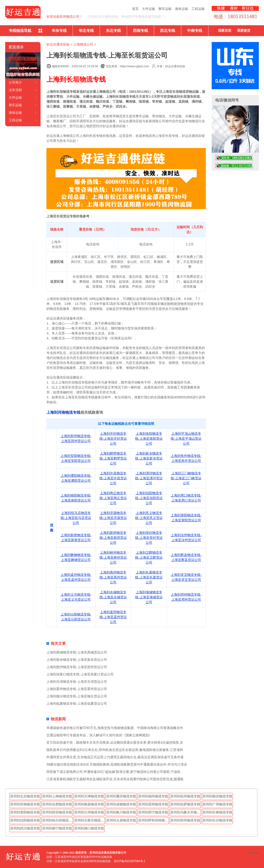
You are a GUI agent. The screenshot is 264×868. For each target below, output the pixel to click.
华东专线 (59, 31)
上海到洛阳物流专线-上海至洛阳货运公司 (149, 438)
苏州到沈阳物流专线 (25, 820)
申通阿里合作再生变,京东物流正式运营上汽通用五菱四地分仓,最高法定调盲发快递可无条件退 (115, 757)
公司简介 (15, 82)
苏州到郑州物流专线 (185, 820)
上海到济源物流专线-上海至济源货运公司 (113, 518)
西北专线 (168, 31)
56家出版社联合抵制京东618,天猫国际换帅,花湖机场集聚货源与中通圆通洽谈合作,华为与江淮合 (117, 764)
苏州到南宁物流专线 (57, 828)
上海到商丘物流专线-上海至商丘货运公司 (113, 498)
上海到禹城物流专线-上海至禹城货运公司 (77, 652)
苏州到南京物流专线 (217, 796)
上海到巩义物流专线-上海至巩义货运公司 (149, 518)
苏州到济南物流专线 (25, 804)
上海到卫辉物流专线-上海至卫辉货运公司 (149, 557)
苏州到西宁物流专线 (153, 812)
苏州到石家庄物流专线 (90, 820)
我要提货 (244, 31)
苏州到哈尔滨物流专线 (58, 820)
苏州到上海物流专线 (57, 796)
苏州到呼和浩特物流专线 (154, 820)
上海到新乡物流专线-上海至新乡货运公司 (149, 458)
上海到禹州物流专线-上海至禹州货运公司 (113, 577)
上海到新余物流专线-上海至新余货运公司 (77, 660)
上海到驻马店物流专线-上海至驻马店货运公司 (76, 518)
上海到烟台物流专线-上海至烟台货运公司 (77, 696)
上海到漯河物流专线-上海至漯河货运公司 (149, 478)
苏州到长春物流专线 (217, 812)
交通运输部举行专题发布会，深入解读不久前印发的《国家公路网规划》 (99, 735)
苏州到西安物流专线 (57, 812)
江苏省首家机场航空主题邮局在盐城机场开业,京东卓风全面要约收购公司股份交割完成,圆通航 (115, 779)
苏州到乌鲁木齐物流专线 (186, 812)
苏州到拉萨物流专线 (185, 804)
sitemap (254, 853)
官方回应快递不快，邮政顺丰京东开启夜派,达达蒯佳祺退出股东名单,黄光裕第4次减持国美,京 (115, 742)
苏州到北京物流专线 (25, 796)
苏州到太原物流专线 (121, 820)
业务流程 (15, 90)
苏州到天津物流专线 (89, 796)
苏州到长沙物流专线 (217, 820)
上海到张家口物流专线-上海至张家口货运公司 (80, 674)
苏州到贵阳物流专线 (25, 812)
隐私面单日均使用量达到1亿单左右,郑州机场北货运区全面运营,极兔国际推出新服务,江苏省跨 (115, 750)
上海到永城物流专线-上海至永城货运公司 (113, 597)
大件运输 (148, 9)
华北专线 (86, 31)
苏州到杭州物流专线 (185, 796)
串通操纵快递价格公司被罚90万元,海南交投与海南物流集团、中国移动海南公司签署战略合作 (115, 728)
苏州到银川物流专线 (121, 812)
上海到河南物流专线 (63, 412)
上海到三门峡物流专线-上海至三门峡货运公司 (186, 478)
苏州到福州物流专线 (153, 796)
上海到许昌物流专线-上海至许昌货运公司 (113, 478)
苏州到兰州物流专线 (89, 812)
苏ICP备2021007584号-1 (130, 861)
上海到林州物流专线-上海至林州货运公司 (113, 557)
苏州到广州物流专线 (217, 804)
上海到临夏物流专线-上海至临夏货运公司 (77, 704)
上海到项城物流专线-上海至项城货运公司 (149, 597)
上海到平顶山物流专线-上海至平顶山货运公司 (186, 438)
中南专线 (195, 31)
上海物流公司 (83, 44)
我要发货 (225, 31)
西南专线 (140, 31)
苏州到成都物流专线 (121, 804)
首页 (135, 9)
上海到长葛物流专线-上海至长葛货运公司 (149, 577)
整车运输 (165, 9)
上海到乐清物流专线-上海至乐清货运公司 (77, 682)
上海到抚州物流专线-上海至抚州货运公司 (77, 667)
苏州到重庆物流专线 (121, 796)
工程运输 (198, 9)
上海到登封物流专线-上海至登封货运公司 (149, 538)
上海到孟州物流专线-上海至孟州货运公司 (113, 617)
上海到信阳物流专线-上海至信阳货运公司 (149, 498)
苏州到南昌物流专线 (89, 804)
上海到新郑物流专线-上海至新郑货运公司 (113, 538)
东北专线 (113, 31)
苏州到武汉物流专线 (25, 828)
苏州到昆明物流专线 (153, 804)
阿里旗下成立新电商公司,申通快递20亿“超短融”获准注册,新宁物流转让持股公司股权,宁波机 (113, 772)
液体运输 (181, 9)
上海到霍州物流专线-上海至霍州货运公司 (77, 689)
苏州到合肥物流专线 (57, 804)
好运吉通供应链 (58, 44)
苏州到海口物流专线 (89, 828)
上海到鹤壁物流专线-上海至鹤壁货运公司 (113, 458)
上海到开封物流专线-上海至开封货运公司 (113, 438)
